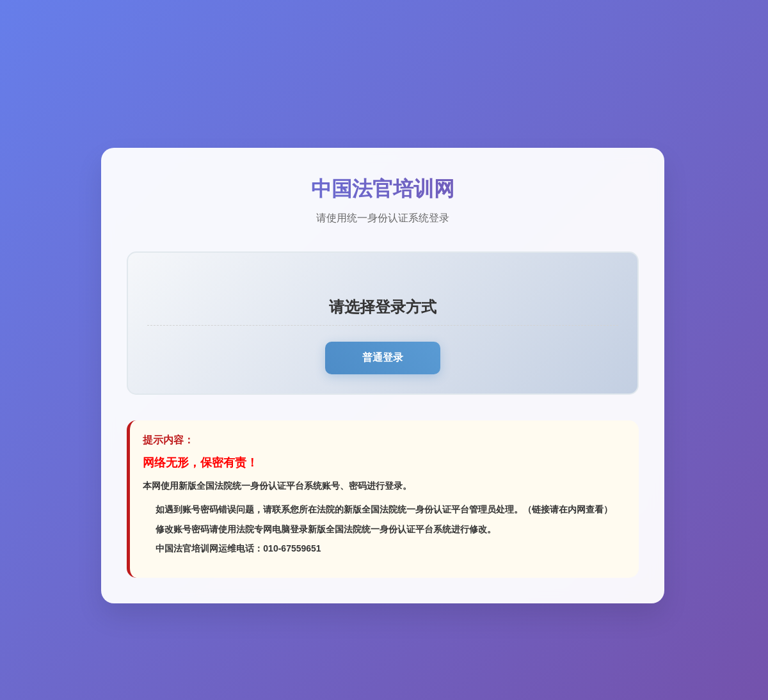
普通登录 (383, 357)
